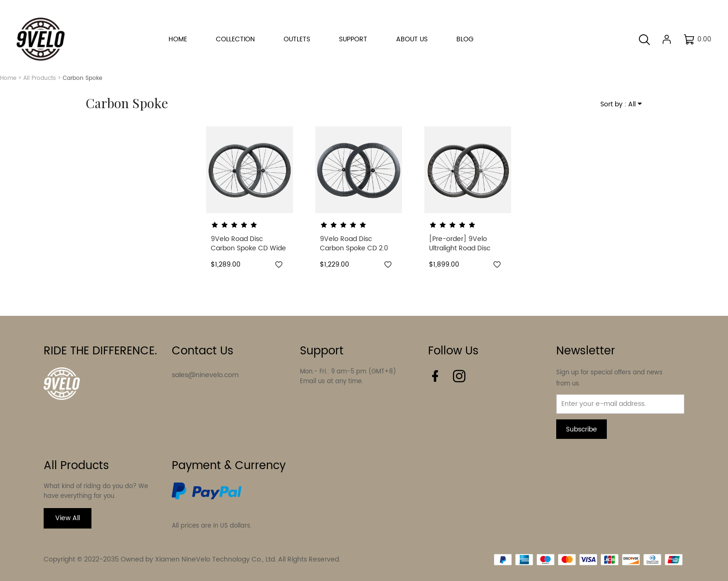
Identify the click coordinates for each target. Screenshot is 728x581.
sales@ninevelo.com (205, 375)
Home (8, 78)
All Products (39, 78)
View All (68, 518)
